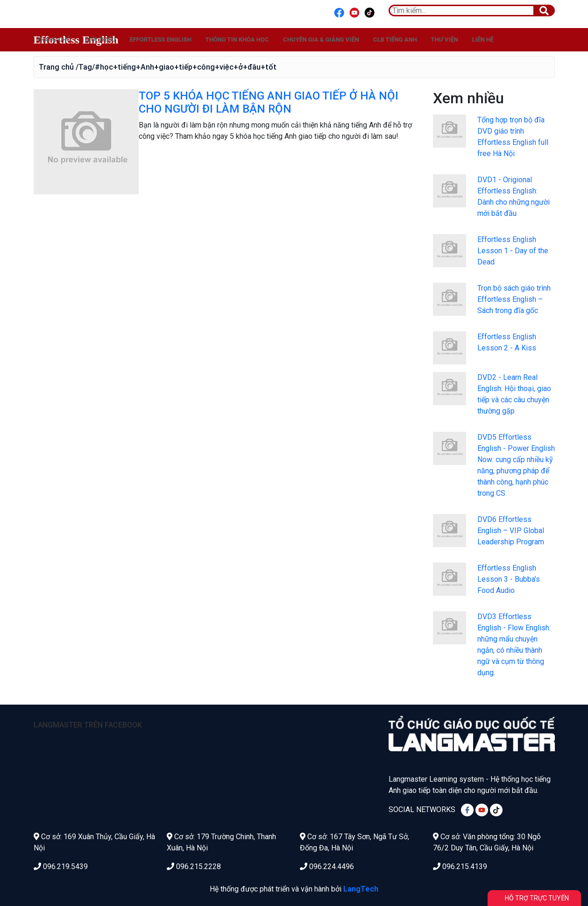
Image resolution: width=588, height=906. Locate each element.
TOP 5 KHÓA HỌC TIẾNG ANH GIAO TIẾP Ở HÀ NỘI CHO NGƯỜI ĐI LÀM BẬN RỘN (269, 103)
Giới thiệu (197, 39)
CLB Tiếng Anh (491, 39)
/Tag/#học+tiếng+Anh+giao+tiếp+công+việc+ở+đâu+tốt (176, 67)
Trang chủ (150, 39)
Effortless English (76, 40)
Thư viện (541, 39)
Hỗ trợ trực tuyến (537, 898)
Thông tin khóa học (333, 39)
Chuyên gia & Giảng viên (417, 39)
